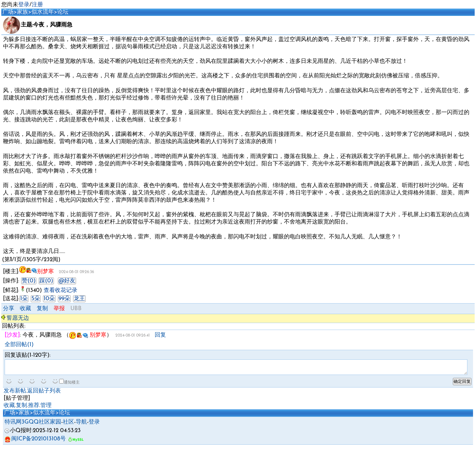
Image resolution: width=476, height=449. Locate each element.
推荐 (34, 408)
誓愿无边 (18, 318)
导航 (81, 425)
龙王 (79, 299)
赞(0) (29, 281)
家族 (22, 12)
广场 (8, 12)
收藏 (25, 309)
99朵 (64, 299)
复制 (42, 309)
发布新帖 (15, 394)
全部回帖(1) (19, 345)
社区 (68, 425)
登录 (24, 5)
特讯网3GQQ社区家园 (33, 425)
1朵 (24, 299)
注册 (37, 5)
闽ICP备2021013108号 (35, 442)
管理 (46, 408)
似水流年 (43, 12)
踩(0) (46, 281)
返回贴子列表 (44, 394)
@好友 (67, 281)
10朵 (49, 299)
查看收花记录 (60, 290)
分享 (9, 309)
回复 (160, 335)
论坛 (63, 12)
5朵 (36, 299)
